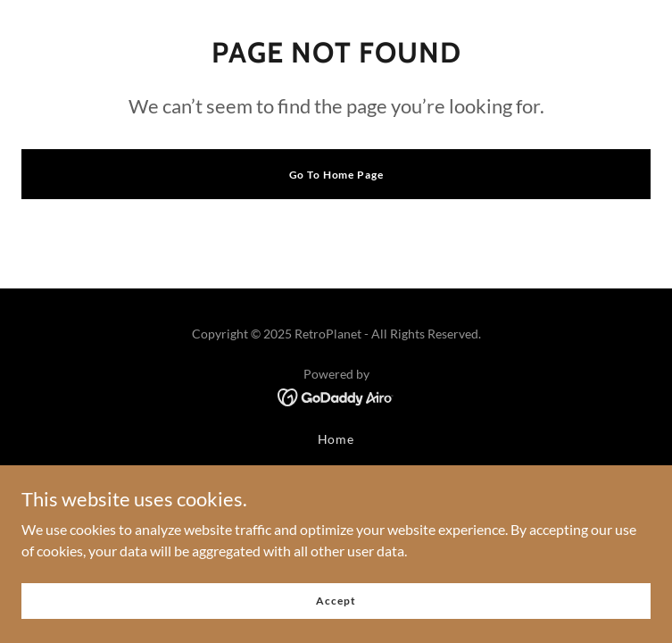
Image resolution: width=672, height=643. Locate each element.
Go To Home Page (336, 175)
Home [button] (336, 439)
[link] (336, 395)
